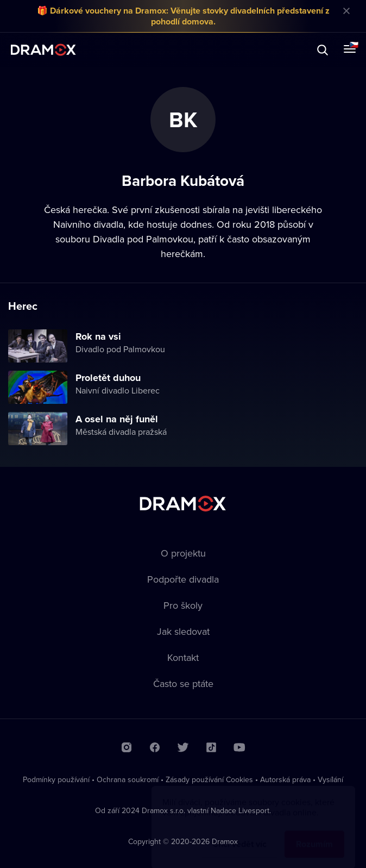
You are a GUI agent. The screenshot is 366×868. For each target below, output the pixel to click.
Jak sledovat (183, 631)
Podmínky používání (56, 779)
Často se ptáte (183, 683)
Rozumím (314, 833)
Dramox (43, 50)
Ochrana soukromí (128, 779)
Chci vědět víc (239, 833)
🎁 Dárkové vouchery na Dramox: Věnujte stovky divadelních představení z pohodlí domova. (183, 16)
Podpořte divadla (183, 579)
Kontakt (183, 657)
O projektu (183, 553)
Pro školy (183, 605)
